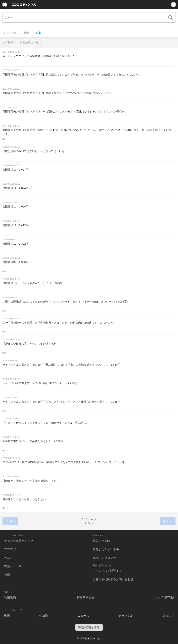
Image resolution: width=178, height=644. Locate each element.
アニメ (9, 558)
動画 (26, 33)
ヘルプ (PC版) (165, 597)
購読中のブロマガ (104, 558)
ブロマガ (10, 549)
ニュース (83, 616)
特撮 (7, 575)
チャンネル (10, 33)
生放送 (44, 616)
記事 (38, 33)
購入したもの (101, 541)
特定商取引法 (86, 597)
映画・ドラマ (13, 566)
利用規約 (10, 597)
